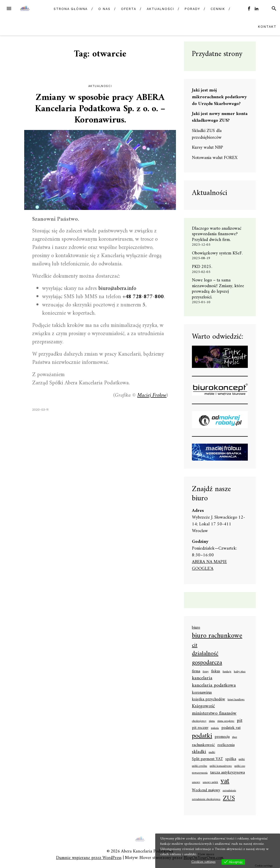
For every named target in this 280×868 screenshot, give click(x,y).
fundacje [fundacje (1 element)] (227, 672)
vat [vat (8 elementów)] (225, 781)
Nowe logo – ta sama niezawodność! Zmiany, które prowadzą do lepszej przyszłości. (218, 289)
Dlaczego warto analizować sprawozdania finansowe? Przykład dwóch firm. (217, 234)
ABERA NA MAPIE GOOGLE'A (209, 565)
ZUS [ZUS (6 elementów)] (229, 799)
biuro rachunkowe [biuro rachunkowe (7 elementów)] (217, 636)
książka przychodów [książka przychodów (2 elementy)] (209, 700)
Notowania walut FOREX (215, 158)
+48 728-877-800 (143, 297)
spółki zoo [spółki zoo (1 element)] (240, 766)
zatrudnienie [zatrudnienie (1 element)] (229, 791)
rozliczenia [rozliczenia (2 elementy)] (226, 745)
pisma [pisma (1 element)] (212, 721)
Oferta (129, 9)
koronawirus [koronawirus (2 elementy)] (202, 693)
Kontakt (267, 27)
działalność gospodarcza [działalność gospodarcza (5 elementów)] (207, 659)
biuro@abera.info (117, 289)
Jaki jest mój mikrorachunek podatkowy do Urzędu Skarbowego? (219, 97)
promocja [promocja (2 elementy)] (222, 737)
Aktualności (160, 9)
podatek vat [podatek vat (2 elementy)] (231, 728)
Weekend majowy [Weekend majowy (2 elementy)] (206, 791)
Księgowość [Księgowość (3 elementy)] (203, 706)
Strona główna (71, 9)
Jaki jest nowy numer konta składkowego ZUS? (220, 117)
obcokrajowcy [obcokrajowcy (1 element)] (199, 721)
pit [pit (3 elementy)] (240, 721)
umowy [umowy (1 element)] (196, 783)
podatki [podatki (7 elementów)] (202, 736)
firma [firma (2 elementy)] (196, 672)
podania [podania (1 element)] (215, 728)
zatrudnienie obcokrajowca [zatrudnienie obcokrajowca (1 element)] (206, 800)
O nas (104, 9)
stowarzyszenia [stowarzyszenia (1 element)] (200, 773)
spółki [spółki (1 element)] (242, 760)
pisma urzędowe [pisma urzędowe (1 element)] (226, 721)
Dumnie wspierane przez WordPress (89, 858)
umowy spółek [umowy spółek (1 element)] (210, 783)
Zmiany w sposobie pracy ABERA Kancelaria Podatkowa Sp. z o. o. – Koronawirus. (100, 109)
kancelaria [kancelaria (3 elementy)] (202, 678)
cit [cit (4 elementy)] (195, 645)
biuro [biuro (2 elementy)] (196, 628)
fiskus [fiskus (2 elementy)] (216, 672)
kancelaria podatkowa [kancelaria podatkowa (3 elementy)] (214, 685)
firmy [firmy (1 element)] (206, 672)
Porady (192, 9)
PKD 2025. (202, 267)
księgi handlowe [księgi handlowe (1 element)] (236, 700)
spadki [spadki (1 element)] (212, 753)
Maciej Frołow (152, 395)
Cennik (218, 9)
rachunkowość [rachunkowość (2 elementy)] (203, 745)
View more (206, 854)
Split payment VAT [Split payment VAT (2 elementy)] (207, 759)
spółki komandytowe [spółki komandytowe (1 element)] (221, 766)
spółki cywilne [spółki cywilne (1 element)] (200, 766)
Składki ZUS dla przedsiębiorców (207, 134)
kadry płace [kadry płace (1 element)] (240, 672)
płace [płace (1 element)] (235, 737)
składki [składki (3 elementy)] (199, 752)
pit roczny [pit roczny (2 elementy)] (200, 728)
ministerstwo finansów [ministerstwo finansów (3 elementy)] (214, 713)
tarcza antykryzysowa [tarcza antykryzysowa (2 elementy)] (227, 773)
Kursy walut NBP (208, 148)
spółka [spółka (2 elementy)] (231, 759)
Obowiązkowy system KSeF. (219, 253)
